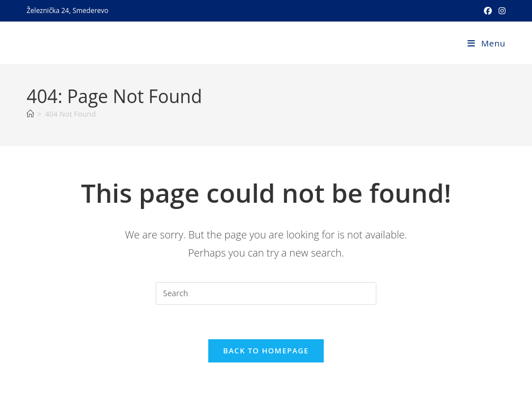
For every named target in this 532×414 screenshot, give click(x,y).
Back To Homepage (266, 351)
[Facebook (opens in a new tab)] (488, 11)
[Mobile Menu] (486, 43)
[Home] (30, 114)
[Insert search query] (266, 293)
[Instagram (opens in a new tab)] (500, 11)
